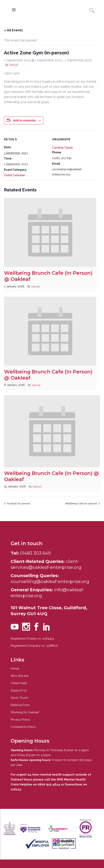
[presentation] (50, 232)
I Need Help (19, 683)
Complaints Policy (23, 727)
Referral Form (20, 705)
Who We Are (20, 676)
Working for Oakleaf (25, 712)
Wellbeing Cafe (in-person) (82, 504)
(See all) (14, 65)
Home (15, 669)
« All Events (13, 30)
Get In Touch (19, 698)
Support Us (19, 690)
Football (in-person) (18, 504)
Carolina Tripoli (62, 148)
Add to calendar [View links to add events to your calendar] (24, 120)
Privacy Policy (20, 720)
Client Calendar (15, 175)
